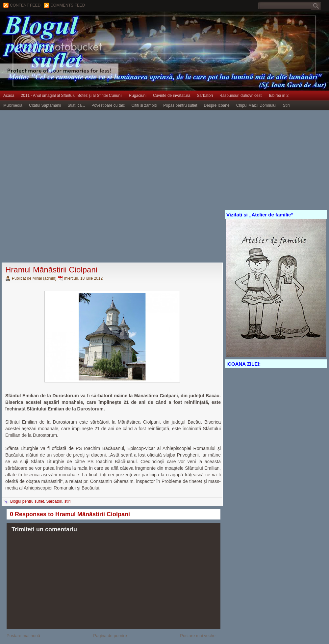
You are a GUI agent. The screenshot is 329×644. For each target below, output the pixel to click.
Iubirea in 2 (279, 96)
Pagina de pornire (110, 636)
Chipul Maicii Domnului (256, 105)
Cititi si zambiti (144, 105)
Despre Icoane (217, 105)
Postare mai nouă (23, 636)
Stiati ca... (76, 105)
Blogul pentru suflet (27, 501)
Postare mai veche (198, 636)
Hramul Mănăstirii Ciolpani (51, 270)
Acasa (9, 96)
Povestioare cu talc (108, 105)
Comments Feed (68, 5)
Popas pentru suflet (180, 105)
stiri (68, 501)
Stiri (286, 105)
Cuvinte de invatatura (172, 96)
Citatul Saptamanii (45, 105)
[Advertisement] (75, 187)
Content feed (25, 5)
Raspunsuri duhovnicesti (241, 96)
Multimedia (13, 105)
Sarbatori (205, 96)
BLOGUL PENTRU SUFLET (74, 25)
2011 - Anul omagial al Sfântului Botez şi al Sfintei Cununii (71, 96)
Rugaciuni (138, 96)
